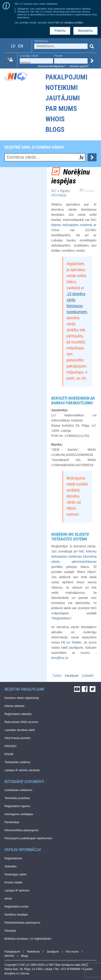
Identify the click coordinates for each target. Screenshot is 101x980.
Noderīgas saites (16, 874)
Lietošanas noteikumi (18, 790)
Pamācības (12, 822)
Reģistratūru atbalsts (18, 714)
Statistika (11, 866)
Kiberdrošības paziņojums (21, 830)
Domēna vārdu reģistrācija (22, 698)
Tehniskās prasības (17, 798)
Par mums (61, 109)
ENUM (9, 754)
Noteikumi (62, 88)
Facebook (72, 676)
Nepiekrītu (85, 31)
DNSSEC (11, 746)
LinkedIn (88, 676)
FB (63, 642)
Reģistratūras (13, 858)
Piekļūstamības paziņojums (22, 923)
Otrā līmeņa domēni (17, 738)
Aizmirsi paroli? (79, 66)
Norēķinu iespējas (16, 915)
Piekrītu (60, 31)
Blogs (55, 130)
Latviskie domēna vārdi (20, 730)
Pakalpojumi (66, 77)
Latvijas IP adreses (17, 890)
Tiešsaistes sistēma (17, 762)
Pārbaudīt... (92, 157)
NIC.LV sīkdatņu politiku (69, 22)
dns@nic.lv (23, 67)
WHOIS (55, 119)
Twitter (76, 642)
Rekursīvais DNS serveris (21, 722)
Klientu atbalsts (14, 706)
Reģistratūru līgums (17, 806)
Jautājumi (63, 98)
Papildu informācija (60, 193)
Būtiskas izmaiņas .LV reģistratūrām (28, 939)
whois (8, 898)
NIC (54, 191)
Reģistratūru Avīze (17, 906)
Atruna (25, 973)
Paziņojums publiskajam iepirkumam (28, 838)
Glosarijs (10, 931)
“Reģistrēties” (61, 618)
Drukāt (87, 191)
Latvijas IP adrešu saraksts (22, 770)
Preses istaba (13, 882)
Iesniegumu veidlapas (19, 814)
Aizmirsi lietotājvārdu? (52, 66)
